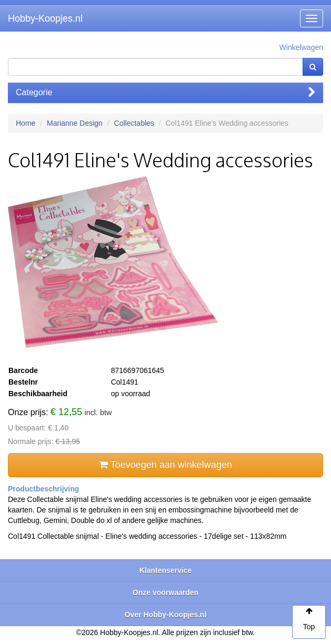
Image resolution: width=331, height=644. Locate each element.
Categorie (165, 92)
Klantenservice (166, 570)
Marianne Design (75, 123)
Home (26, 123)
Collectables (134, 123)
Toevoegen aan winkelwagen (165, 465)
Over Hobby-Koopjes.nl (166, 615)
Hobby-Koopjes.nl (45, 18)
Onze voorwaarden (165, 592)
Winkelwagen (301, 47)
